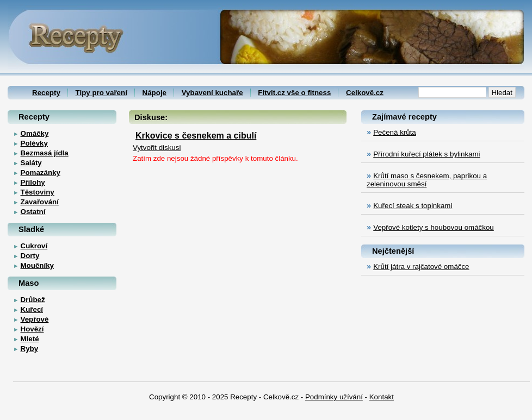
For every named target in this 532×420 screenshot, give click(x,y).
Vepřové (35, 319)
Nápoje (154, 93)
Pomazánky (41, 173)
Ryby (30, 349)
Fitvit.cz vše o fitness (294, 93)
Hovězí (32, 329)
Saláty (31, 163)
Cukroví (34, 246)
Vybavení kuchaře (212, 93)
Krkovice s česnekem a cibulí (196, 136)
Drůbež (33, 300)
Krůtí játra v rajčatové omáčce (421, 267)
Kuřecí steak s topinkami (413, 206)
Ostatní (33, 212)
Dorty (30, 256)
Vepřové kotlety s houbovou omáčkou (434, 227)
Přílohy (33, 182)
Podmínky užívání (334, 397)
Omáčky (35, 133)
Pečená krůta (395, 132)
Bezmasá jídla (45, 153)
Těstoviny (38, 192)
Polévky (34, 143)
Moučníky (37, 265)
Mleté (30, 339)
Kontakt (382, 397)
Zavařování (40, 202)
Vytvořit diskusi (157, 148)
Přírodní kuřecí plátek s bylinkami (426, 154)
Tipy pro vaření (101, 93)
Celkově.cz (365, 93)
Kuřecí (32, 309)
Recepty (46, 93)
